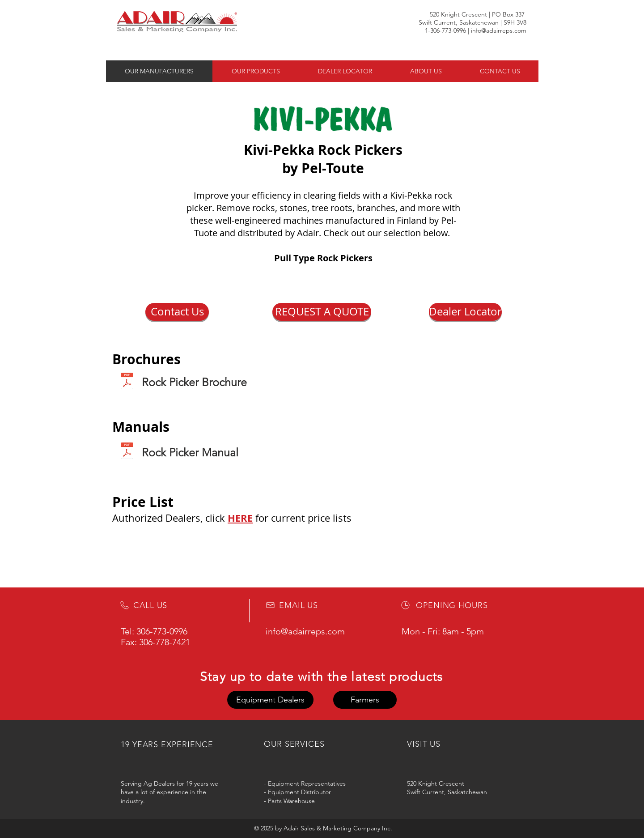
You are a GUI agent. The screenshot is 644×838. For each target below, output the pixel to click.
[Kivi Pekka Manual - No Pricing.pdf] (127, 452)
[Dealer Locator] (465, 312)
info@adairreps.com (499, 30)
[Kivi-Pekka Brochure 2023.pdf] (127, 382)
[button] (177, 312)
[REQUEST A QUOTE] (322, 312)
